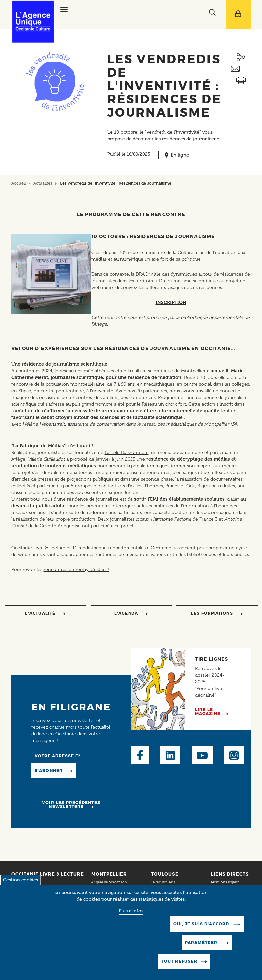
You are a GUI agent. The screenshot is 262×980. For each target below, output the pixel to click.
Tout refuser (179, 971)
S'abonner (49, 770)
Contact (26, 882)
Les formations (212, 613)
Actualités (43, 183)
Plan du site (221, 890)
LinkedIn (170, 755)
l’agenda (126, 613)
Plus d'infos (131, 920)
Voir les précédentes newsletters (71, 804)
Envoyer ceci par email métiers (241, 69)
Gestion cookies (20, 889)
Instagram (234, 755)
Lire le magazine (208, 711)
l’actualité (40, 613)
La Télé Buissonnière (127, 452)
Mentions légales (226, 882)
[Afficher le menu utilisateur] (238, 15)
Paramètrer (202, 952)
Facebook (140, 755)
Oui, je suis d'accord (202, 933)
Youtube (202, 755)
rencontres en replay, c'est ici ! (76, 569)
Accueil (18, 183)
